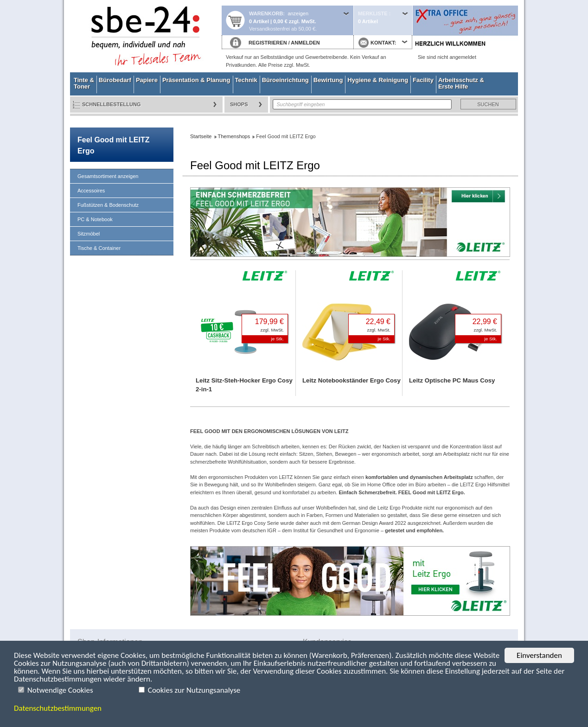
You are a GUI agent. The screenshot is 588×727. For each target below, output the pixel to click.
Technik (246, 80)
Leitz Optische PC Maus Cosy (452, 380)
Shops (239, 104)
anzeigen (298, 13)
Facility (423, 80)
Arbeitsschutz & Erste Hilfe (461, 83)
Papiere (147, 80)
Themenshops (234, 136)
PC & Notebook (95, 219)
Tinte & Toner (84, 83)
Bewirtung (328, 80)
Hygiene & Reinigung (378, 80)
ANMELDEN (305, 43)
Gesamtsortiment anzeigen (108, 176)
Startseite (146, 36)
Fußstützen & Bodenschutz (108, 205)
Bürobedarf (115, 80)
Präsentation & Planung (196, 80)
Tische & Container (99, 248)
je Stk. (278, 339)
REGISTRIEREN (268, 43)
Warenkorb (266, 13)
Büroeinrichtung (285, 80)
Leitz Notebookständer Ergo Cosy (352, 380)
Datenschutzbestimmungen (58, 708)
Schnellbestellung (112, 104)
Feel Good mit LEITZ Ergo (113, 145)
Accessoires (91, 191)
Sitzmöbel (89, 234)
